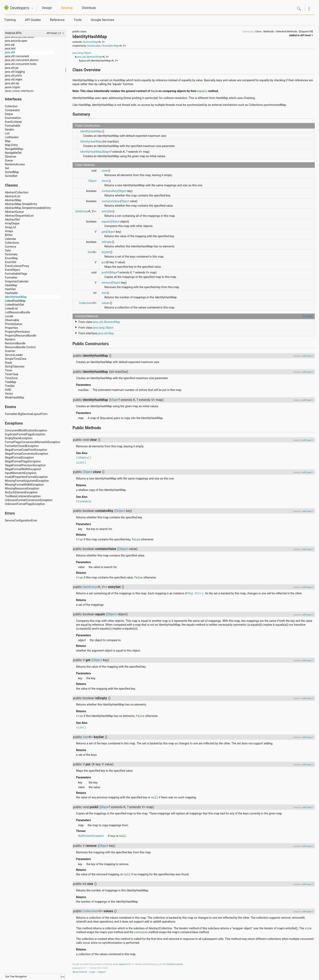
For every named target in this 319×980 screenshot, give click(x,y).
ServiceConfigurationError (21, 520)
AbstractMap (13, 200)
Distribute (89, 8)
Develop (67, 8)
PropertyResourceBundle (21, 336)
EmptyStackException (19, 438)
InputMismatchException (21, 473)
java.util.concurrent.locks (21, 64)
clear (105, 171)
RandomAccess (15, 164)
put (104, 262)
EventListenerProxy (17, 266)
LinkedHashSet (14, 305)
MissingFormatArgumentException (27, 481)
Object (92, 181)
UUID (8, 390)
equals (106, 222)
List (7, 133)
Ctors (258, 31)
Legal (92, 972)
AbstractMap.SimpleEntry (21, 204)
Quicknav (32, 8)
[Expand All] (306, 31)
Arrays (9, 231)
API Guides (33, 20)
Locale (9, 316)
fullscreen (63, 977)
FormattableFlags (16, 274)
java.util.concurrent (17, 56)
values (106, 303)
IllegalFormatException (19, 458)
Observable (12, 320)
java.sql (10, 45)
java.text (10, 48)
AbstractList (13, 196)
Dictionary (11, 254)
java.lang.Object (82, 53)
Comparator (12, 110)
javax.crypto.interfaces (19, 91)
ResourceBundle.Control (20, 347)
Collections (12, 243)
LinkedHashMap (15, 301)
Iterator (9, 129)
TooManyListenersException (23, 496)
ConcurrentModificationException (26, 430)
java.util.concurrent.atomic (22, 60)
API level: (52, 33)
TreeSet (10, 386)
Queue (9, 160)
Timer (9, 370)
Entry (84, 211)
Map (8, 141)
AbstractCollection (17, 192)
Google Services (102, 20)
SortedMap (12, 172)
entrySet (107, 211)
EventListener (13, 122)
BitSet (9, 235)
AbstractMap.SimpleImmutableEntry (28, 208)
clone (105, 181)
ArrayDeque (12, 223)
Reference (57, 20)
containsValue (110, 201)
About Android (80, 972)
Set (7, 168)
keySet (106, 252)
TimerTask (12, 374)
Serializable (94, 46)
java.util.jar (12, 68)
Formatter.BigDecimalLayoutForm (26, 414)
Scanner (10, 351)
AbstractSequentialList (19, 216)
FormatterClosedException (22, 446)
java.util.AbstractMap (89, 57)
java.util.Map (106, 333)
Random (10, 339)
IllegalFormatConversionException (27, 454)
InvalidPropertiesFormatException (26, 477)
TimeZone (11, 378)
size (104, 293)
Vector (9, 394)
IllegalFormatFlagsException (23, 461)
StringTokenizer (15, 367)
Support (102, 972)
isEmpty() (84, 458)
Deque (9, 114)
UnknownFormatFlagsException (25, 504)
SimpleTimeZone (16, 359)
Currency (10, 247)
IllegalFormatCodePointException (26, 450)
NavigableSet (13, 153)
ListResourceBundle (17, 312)
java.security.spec (16, 41)
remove (106, 283)
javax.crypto (13, 87)
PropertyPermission (17, 332)
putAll (105, 272)
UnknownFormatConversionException (29, 500)
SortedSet (11, 176)
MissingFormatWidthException (24, 485)
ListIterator (12, 137)
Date (8, 250)
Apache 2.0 (125, 964)
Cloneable (107, 46)
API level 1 (307, 35)
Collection (11, 106)
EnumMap (11, 258)
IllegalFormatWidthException (23, 469)
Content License (175, 964)
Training (10, 20)
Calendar (11, 239)
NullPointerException (91, 836)
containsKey (109, 191)
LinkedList (11, 308)
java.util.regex (14, 79)
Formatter (11, 278)
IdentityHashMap (16, 297)
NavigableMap (14, 149)
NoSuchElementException (21, 492)
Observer (11, 157)
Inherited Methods (286, 31)
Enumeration (13, 118)
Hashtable (11, 293)
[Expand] (307, 316)
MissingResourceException (22, 488)
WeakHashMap (15, 397)
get (104, 232)
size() (81, 463)
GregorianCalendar (17, 281)
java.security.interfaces (19, 37)
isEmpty (107, 242)
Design (47, 8)
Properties (11, 328)
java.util (10, 52)
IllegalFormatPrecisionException (25, 465)
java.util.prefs (13, 76)
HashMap (11, 285)
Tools (78, 20)
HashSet (10, 289)
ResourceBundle (15, 343)
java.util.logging (15, 72)
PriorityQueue (13, 324)
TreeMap (10, 382)
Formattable (13, 126)
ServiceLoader (14, 355)
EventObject (12, 270)
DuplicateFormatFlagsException (25, 434)
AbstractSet (12, 219)
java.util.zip (12, 83)
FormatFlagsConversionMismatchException (33, 442)
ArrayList (10, 227)
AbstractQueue (14, 212)
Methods (269, 31)
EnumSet (11, 262)
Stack (8, 363)
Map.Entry (11, 145)
